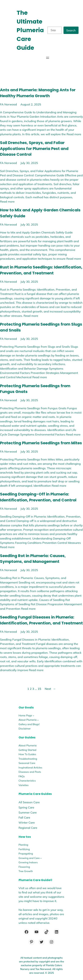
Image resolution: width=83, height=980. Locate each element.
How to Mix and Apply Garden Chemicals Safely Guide (40, 213)
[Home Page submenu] (33, 715)
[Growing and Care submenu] (41, 858)
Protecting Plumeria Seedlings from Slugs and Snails (41, 327)
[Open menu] (48, 58)
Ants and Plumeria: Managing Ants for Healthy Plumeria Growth (38, 93)
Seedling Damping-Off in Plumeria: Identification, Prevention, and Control (38, 497)
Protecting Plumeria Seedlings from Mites (41, 443)
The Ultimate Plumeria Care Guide (30, 30)
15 (39, 689)
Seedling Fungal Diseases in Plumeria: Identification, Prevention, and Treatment (41, 620)
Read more (74, 134)
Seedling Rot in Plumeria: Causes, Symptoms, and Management (33, 559)
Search (71, 30)
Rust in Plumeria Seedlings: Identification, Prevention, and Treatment (41, 270)
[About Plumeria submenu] (38, 720)
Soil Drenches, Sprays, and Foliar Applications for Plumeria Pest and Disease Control (34, 149)
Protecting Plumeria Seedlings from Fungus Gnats (35, 389)
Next (50, 689)
